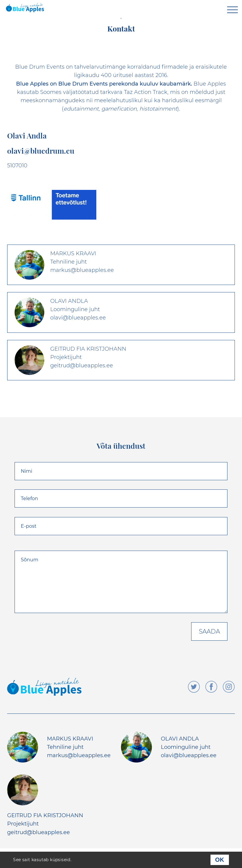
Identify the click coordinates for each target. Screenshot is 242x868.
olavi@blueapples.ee (189, 755)
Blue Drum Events (40, 67)
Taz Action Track (146, 92)
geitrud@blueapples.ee (38, 832)
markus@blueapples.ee (79, 755)
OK (220, 860)
